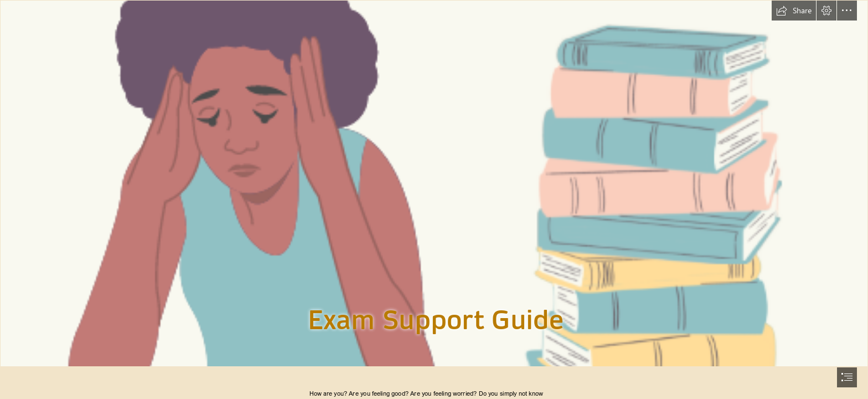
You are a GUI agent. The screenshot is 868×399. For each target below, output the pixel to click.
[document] (434, 199)
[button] (794, 11)
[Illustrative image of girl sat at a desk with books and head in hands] (434, 183)
